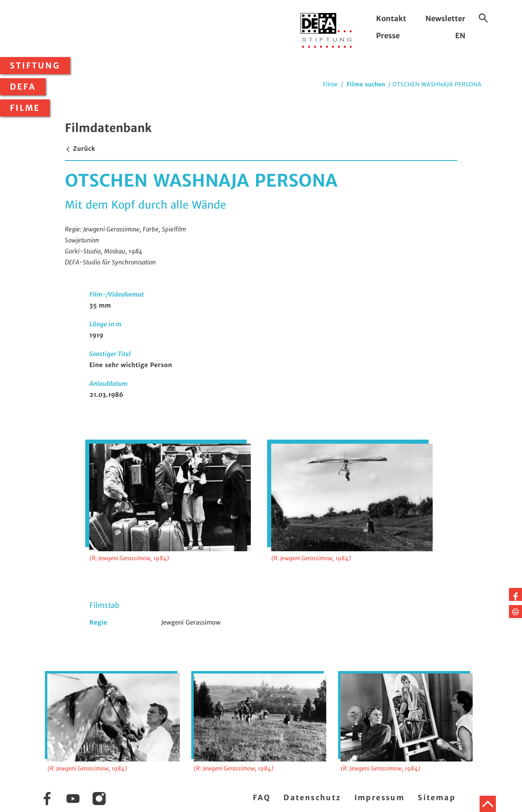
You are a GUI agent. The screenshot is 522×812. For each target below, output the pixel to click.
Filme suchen (366, 84)
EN (460, 36)
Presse (388, 36)
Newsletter (445, 19)
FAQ (262, 798)
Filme (25, 108)
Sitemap (437, 798)
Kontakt (391, 19)
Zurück (80, 149)
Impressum (380, 798)
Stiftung (35, 66)
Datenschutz (312, 798)
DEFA (23, 87)
